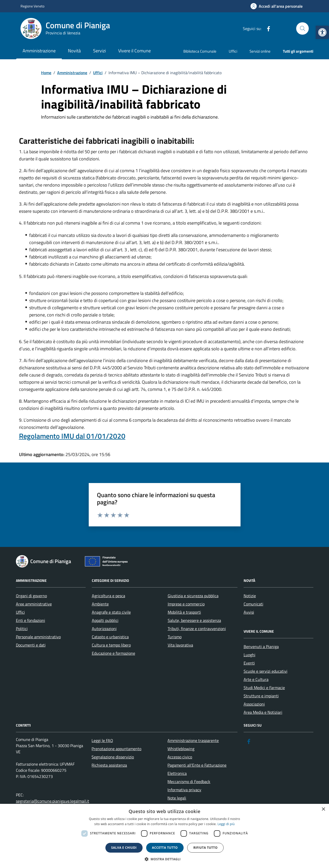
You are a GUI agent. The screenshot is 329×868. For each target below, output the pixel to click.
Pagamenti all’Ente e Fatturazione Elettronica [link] (197, 769)
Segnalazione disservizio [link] (113, 757)
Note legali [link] (177, 798)
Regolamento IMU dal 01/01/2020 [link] (72, 436)
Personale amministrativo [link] (38, 637)
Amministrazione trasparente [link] (193, 740)
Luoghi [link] (250, 655)
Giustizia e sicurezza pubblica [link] (193, 596)
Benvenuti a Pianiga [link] (261, 647)
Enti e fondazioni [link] (31, 620)
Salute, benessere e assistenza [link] (194, 620)
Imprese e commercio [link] (186, 604)
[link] (322, 32)
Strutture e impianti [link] (261, 696)
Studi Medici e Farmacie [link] (264, 688)
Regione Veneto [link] (32, 6)
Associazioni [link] (254, 704)
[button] (165, 859)
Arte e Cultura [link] (256, 679)
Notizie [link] (250, 596)
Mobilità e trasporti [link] (184, 612)
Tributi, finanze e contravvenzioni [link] (197, 629)
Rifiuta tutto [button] (206, 848)
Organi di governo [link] (31, 596)
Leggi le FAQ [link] (102, 740)
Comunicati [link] (253, 604)
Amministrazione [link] (39, 51)
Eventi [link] (249, 663)
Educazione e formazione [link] (113, 653)
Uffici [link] (233, 51)
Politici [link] (22, 629)
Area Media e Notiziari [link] (263, 712)
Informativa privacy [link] (184, 790)
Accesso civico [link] (180, 757)
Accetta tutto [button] (165, 848)
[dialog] (164, 836)
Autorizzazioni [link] (104, 629)
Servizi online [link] (260, 51)
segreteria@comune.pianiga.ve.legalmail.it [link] (53, 801)
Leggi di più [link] (226, 824)
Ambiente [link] (100, 604)
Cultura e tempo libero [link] (111, 645)
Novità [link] (74, 51)
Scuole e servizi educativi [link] (266, 671)
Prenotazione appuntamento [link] (116, 749)
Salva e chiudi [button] (124, 848)
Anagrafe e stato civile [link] (111, 612)
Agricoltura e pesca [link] (108, 596)
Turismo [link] (175, 637)
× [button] (323, 809)
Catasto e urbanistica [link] (110, 637)
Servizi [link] (99, 51)
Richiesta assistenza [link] (109, 765)
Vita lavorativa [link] (180, 645)
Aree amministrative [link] (34, 604)
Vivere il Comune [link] (134, 51)
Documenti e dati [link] (31, 645)
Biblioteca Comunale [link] (200, 51)
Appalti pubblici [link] (105, 620)
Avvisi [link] (249, 612)
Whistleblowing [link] (181, 749)
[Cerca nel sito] (302, 28)
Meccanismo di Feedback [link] (189, 782)
